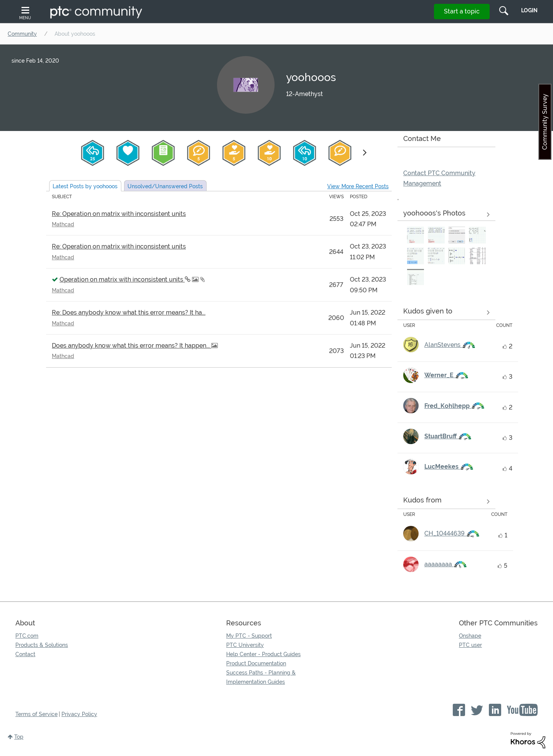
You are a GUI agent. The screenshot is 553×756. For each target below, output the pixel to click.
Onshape (470, 636)
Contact (25, 654)
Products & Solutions (42, 645)
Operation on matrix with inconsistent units (122, 279)
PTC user (470, 645)
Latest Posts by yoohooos (85, 186)
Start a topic (462, 11)
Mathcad (63, 224)
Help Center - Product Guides (263, 654)
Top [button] (19, 737)
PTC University (245, 645)
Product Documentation (256, 663)
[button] (416, 235)
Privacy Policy (79, 714)
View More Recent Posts (358, 186)
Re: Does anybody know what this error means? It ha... (129, 313)
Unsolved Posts (165, 186)
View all (446, 313)
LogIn (529, 10)
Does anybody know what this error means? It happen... (132, 346)
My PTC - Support (249, 636)
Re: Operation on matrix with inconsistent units (119, 214)
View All (446, 215)
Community (22, 34)
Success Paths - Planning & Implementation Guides (261, 677)
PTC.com (27, 636)
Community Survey (545, 122)
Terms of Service (36, 714)
